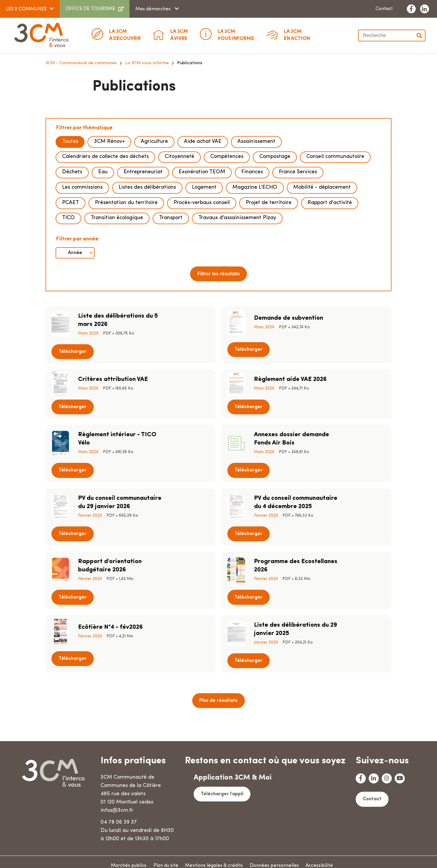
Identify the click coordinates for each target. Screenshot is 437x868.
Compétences (227, 208)
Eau (103, 223)
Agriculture (154, 194)
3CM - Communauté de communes (81, 115)
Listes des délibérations (147, 238)
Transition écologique (117, 267)
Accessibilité (324, 858)
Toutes (70, 194)
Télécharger (189, 372)
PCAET (71, 252)
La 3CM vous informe (147, 115)
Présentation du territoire (126, 252)
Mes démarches (154, 9)
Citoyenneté (179, 208)
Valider (420, 35)
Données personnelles (277, 858)
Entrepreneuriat (143, 223)
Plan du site (165, 858)
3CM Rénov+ (109, 194)
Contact (384, 9)
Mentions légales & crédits (215, 858)
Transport (171, 267)
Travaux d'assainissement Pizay (237, 267)
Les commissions (82, 238)
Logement (204, 238)
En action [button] (297, 35)
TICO (68, 267)
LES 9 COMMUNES (26, 9)
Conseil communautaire (335, 208)
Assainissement (256, 194)
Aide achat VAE (203, 194)
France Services (298, 223)
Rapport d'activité (330, 252)
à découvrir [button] (125, 35)
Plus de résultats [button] (218, 641)
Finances (252, 223)
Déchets (72, 223)
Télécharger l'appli (221, 786)
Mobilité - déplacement (322, 238)
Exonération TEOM (202, 223)
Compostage (275, 208)
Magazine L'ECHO (255, 238)
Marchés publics (126, 858)
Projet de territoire (269, 252)
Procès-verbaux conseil (202, 252)
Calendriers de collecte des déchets (105, 208)
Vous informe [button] (236, 35)
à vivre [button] (179, 35)
